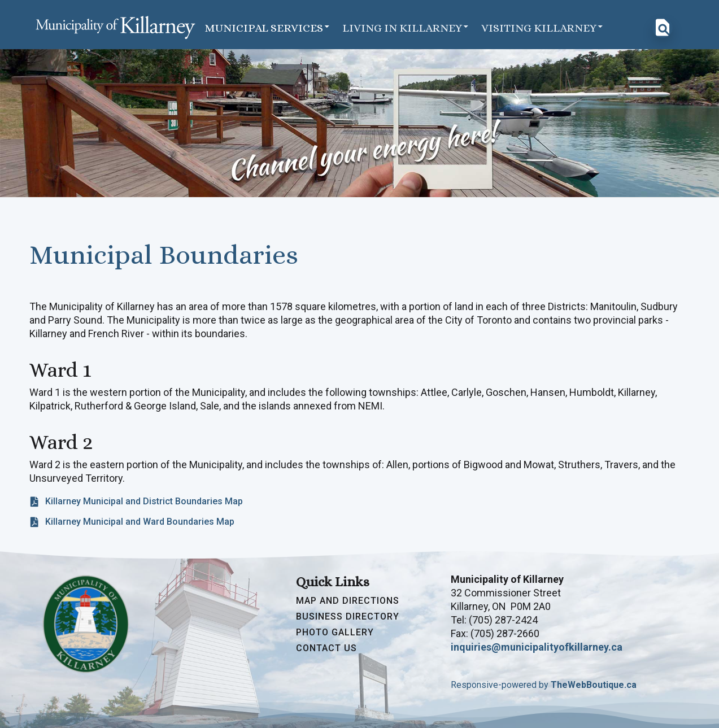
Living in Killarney (406, 27)
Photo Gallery (335, 633)
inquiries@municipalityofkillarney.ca (537, 647)
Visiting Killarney (543, 27)
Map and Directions (348, 601)
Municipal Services (268, 27)
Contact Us (326, 648)
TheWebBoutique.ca (594, 685)
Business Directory (348, 617)
